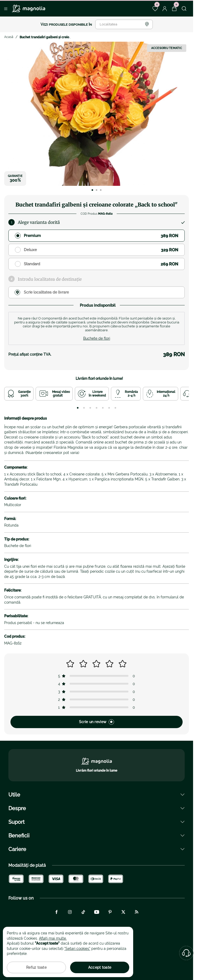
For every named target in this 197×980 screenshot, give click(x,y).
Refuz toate (36, 967)
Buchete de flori (97, 338)
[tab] (78, 408)
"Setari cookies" (77, 949)
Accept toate (100, 967)
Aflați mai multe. (53, 938)
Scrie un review (97, 722)
